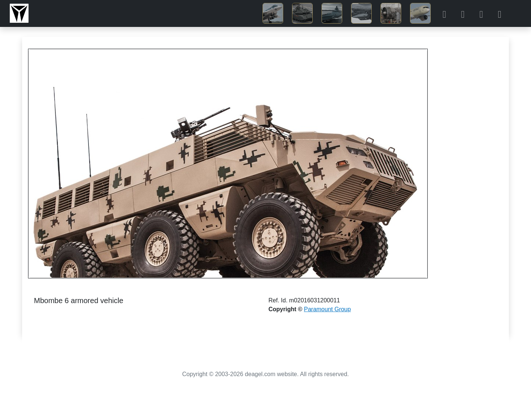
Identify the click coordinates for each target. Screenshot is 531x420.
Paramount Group (327, 309)
